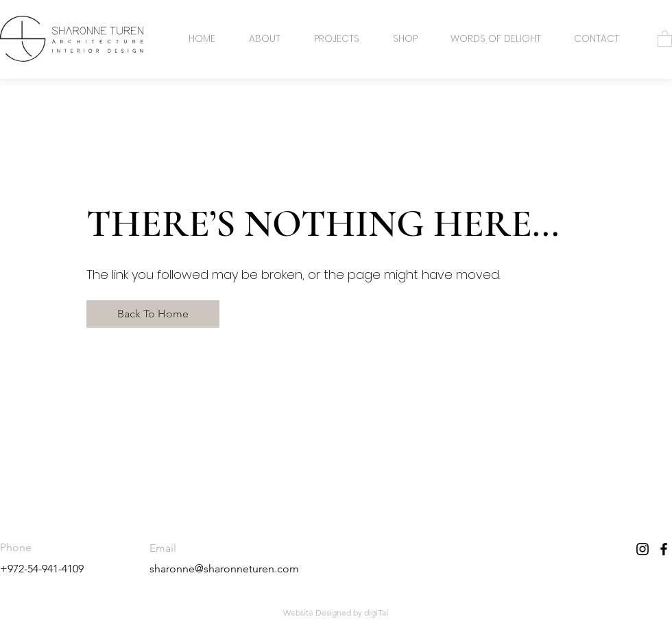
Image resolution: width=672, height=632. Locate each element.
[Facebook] (664, 549)
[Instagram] (643, 549)
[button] (665, 38)
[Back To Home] (153, 314)
